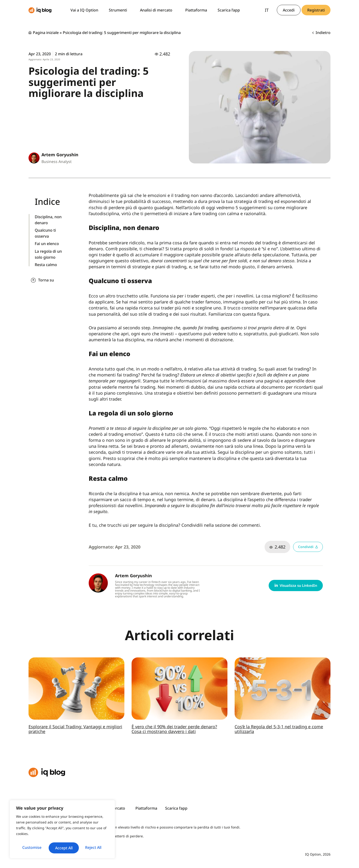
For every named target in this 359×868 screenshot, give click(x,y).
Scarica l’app (229, 10)
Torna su (46, 280)
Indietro (321, 33)
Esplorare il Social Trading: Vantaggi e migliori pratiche (75, 729)
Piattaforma (196, 10)
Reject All (85, 837)
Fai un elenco (47, 244)
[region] (62, 825)
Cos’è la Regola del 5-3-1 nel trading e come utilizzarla (279, 729)
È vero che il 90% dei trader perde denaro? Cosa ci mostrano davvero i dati (174, 729)
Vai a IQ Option (84, 10)
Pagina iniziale (46, 33)
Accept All (62, 848)
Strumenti (119, 10)
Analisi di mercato (157, 10)
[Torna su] (33, 280)
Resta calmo (46, 265)
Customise (39, 837)
